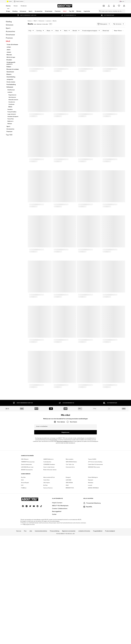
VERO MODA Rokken (71, 518)
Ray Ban (23, 533)
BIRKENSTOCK (70, 544)
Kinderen (24, 6)
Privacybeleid (54, 440)
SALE (35, 21)
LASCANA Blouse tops (27, 523)
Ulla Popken (47, 539)
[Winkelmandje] (124, 6)
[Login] (109, 6)
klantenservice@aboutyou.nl (65, 441)
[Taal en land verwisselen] (122, 1)
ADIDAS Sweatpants (27, 526)
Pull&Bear (24, 544)
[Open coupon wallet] (104, 6)
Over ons (19, 643)
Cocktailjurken (47, 518)
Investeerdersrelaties (41, 643)
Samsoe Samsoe (48, 544)
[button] (104, 24)
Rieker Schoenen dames (50, 526)
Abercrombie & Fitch (49, 533)
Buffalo (45, 541)
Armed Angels (25, 539)
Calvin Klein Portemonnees (95, 520)
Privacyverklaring (55, 643)
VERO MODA (69, 539)
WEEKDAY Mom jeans (94, 523)
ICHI (22, 541)
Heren (16, 6)
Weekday (91, 539)
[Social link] (23, 618)
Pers (25, 643)
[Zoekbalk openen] (100, 11)
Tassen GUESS (92, 515)
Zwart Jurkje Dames (49, 523)
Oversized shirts (70, 523)
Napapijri (91, 536)
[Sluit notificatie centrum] (114, 6)
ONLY (67, 541)
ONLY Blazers (25, 515)
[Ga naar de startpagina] (65, 6)
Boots (55, 21)
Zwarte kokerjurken (26, 520)
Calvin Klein (46, 536)
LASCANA (69, 536)
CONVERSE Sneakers (49, 520)
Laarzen (49, 21)
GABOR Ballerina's (48, 515)
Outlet (9, 1)
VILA (22, 536)
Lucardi (90, 541)
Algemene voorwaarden (69, 643)
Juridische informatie (84, 643)
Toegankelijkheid (98, 643)
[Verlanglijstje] (119, 6)
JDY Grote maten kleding (95, 518)
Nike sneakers (70, 515)
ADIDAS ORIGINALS (93, 544)
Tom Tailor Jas (70, 520)
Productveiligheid (110, 643)
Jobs (31, 643)
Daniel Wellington (93, 533)
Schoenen (41, 21)
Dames (8, 6)
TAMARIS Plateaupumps (28, 518)
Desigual (68, 533)
